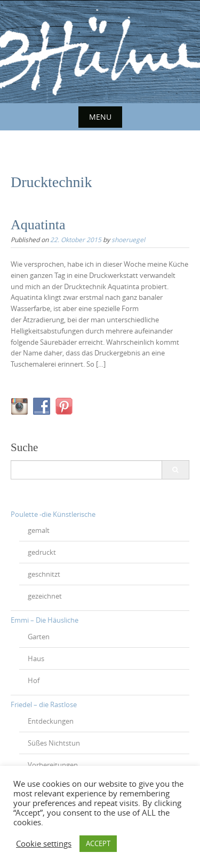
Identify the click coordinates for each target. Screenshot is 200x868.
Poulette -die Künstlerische (53, 514)
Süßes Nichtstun (54, 743)
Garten (39, 637)
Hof (34, 680)
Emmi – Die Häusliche (45, 620)
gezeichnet (45, 596)
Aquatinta (38, 225)
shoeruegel (128, 239)
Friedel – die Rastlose (44, 704)
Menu (100, 117)
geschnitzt (44, 574)
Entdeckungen (51, 721)
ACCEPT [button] (98, 843)
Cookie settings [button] (44, 844)
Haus (36, 658)
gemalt (39, 530)
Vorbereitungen (53, 765)
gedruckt (42, 552)
